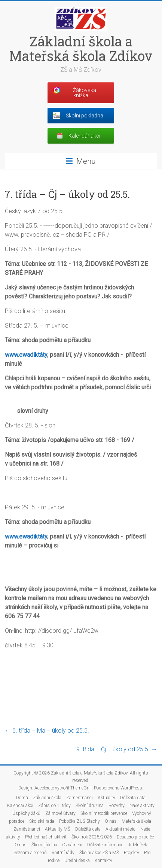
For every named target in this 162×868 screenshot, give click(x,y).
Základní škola (47, 798)
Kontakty (103, 861)
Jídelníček (137, 845)
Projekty (132, 853)
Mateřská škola (136, 821)
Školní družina (90, 806)
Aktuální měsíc (120, 829)
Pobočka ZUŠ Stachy (80, 821)
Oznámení (72, 845)
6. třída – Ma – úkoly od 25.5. (47, 731)
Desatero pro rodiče (135, 837)
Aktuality (106, 798)
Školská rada (42, 821)
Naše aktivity (142, 806)
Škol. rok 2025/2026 (92, 837)
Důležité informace (105, 845)
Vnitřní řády (63, 853)
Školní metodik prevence (104, 813)
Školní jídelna (44, 845)
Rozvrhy (117, 806)
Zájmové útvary (60, 813)
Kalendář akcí (20, 806)
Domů (22, 798)
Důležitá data (133, 798)
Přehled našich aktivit (46, 837)
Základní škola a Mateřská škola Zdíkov (81, 48)
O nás (111, 821)
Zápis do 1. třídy (54, 806)
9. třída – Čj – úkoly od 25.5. (117, 749)
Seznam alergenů (30, 853)
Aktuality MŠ (58, 829)
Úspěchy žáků (26, 813)
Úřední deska (77, 861)
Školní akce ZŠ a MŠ (99, 853)
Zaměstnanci (80, 798)
